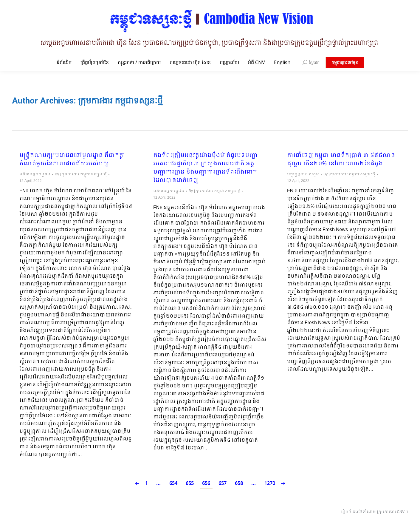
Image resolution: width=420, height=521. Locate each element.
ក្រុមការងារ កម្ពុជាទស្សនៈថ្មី (120, 101)
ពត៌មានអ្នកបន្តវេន (35, 174)
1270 (270, 484)
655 (190, 484)
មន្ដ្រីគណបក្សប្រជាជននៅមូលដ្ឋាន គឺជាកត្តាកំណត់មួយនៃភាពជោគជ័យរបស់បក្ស (72, 160)
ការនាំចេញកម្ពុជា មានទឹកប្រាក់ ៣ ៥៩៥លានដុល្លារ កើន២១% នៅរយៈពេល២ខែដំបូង (341, 160)
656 (206, 484)
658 (239, 484)
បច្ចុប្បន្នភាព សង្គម (303, 174)
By (81, 174)
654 (173, 484)
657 (223, 484)
